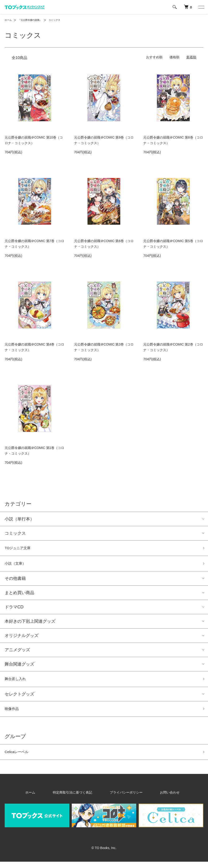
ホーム (9, 20)
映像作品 (13, 713)
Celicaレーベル (19, 758)
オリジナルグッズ (22, 638)
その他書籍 (15, 581)
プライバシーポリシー (122, 799)
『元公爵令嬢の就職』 (34, 20)
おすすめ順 (154, 57)
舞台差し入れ (17, 682)
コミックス (62, 20)
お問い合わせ (156, 799)
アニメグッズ (17, 652)
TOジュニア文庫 (20, 549)
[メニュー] (201, 7)
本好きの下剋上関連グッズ (30, 624)
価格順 (174, 57)
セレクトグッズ (19, 698)
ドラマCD (14, 610)
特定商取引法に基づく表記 (79, 799)
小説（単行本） (19, 519)
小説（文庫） (17, 566)
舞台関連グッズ (19, 667)
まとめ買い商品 (19, 595)
